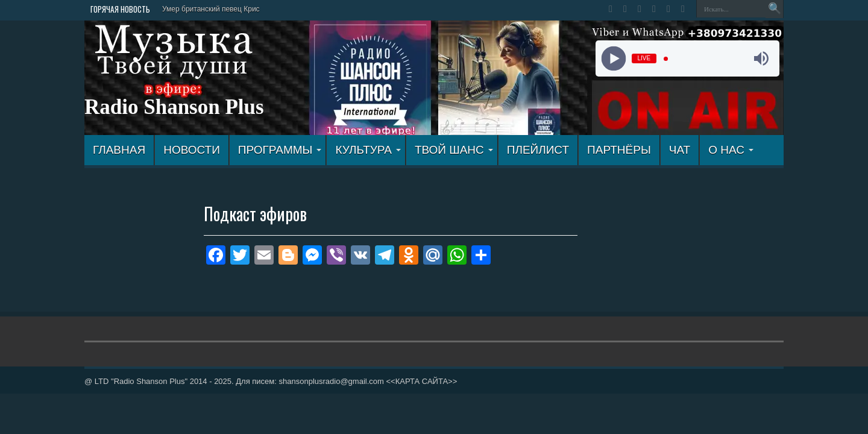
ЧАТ (680, 150)
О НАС (731, 150)
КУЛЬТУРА (368, 150)
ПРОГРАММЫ (280, 150)
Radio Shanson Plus (174, 107)
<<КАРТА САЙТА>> (421, 381)
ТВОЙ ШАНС (454, 150)
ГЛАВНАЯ (119, 150)
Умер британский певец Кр (207, 9)
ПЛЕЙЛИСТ (538, 150)
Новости (192, 150)
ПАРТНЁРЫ (619, 150)
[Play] (613, 59)
